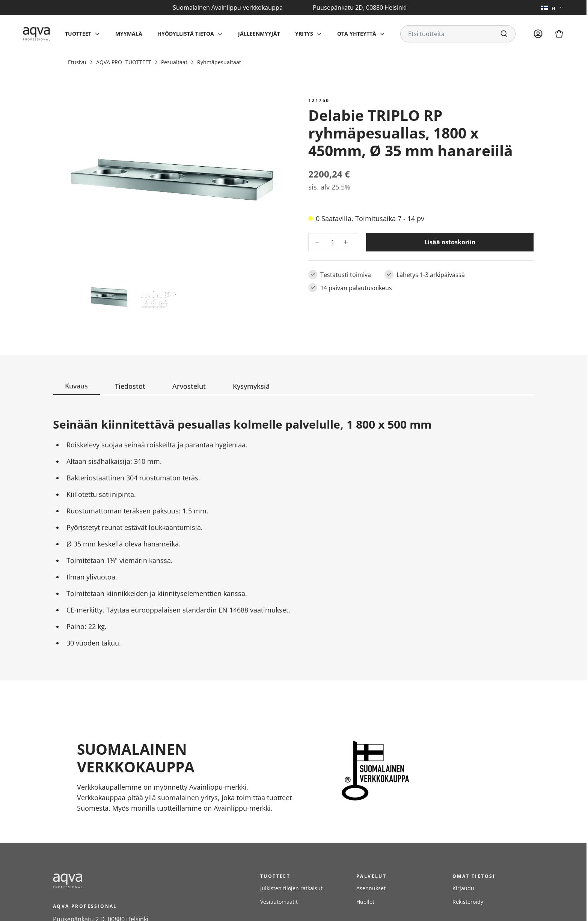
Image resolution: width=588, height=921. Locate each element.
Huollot (365, 902)
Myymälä (129, 34)
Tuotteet (78, 34)
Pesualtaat (174, 62)
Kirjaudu (463, 888)
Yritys (304, 34)
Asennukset (371, 888)
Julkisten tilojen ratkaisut (291, 888)
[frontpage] (121, 881)
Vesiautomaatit (279, 902)
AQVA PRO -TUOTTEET (124, 62)
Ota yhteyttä (357, 34)
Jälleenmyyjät (259, 34)
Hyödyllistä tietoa (186, 34)
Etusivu (77, 62)
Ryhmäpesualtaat (219, 62)
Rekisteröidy (468, 902)
